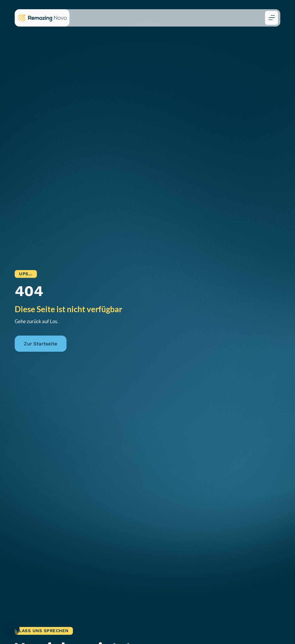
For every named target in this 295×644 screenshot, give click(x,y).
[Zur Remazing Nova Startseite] (42, 18)
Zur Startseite (41, 344)
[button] (272, 18)
